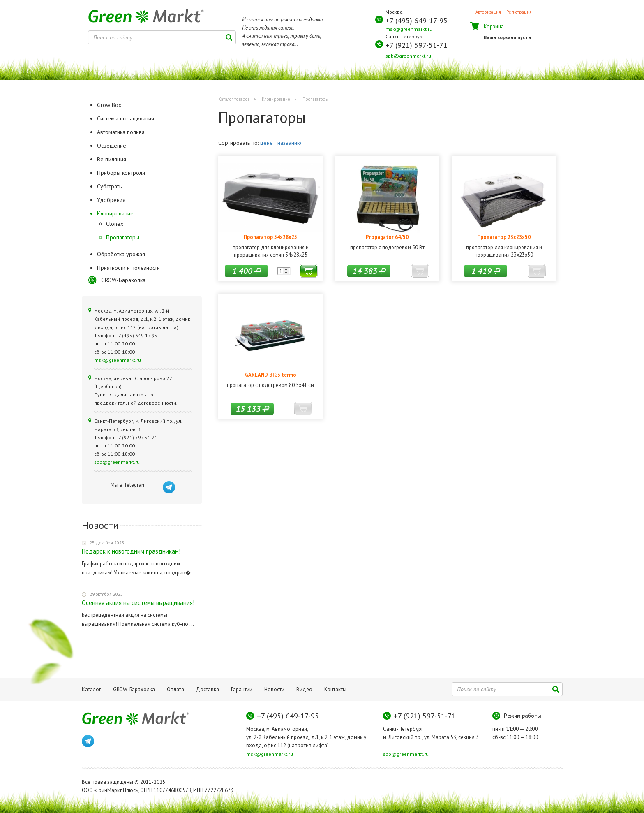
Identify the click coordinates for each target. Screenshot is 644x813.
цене (267, 143)
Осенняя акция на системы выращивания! (138, 603)
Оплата (175, 689)
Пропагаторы (123, 237)
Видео (304, 689)
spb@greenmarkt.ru (408, 56)
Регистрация (519, 12)
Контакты (335, 689)
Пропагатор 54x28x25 (270, 237)
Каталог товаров (234, 99)
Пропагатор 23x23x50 (504, 237)
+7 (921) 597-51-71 (417, 45)
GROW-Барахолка (123, 280)
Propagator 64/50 (387, 237)
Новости (274, 689)
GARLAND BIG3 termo (271, 375)
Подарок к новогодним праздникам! (131, 551)
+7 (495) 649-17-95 (417, 20)
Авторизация (488, 12)
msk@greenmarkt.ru (409, 29)
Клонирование (276, 99)
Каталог (91, 689)
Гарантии (242, 689)
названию (289, 143)
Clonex (115, 224)
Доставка (208, 689)
